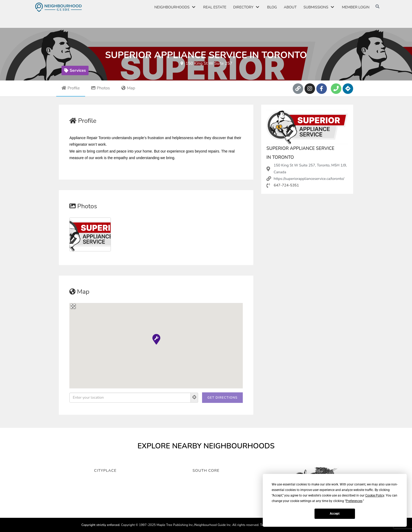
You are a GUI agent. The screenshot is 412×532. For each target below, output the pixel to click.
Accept (335, 514)
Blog (272, 7)
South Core (206, 470)
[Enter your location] (130, 398)
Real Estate (215, 7)
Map (128, 88)
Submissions (319, 7)
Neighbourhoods (175, 7)
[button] (156, 339)
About (290, 7)
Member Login (356, 7)
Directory (247, 7)
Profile (71, 88)
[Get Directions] (222, 398)
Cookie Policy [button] (375, 495)
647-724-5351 (286, 185)
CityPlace (105, 470)
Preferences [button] (354, 501)
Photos (101, 88)
